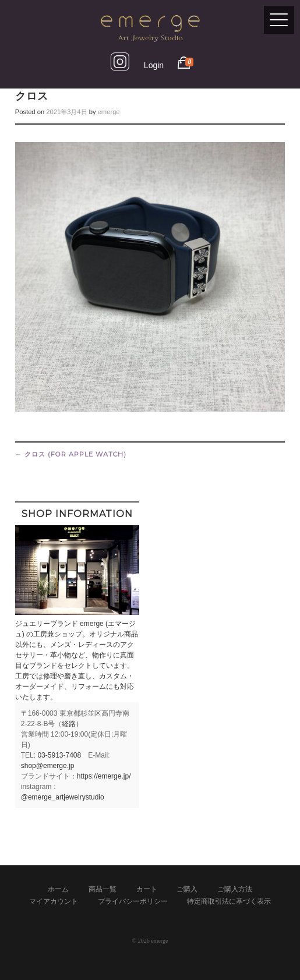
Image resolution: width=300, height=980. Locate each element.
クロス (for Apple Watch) (71, 454)
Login (154, 65)
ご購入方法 (235, 889)
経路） (72, 724)
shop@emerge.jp (48, 766)
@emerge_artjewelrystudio (63, 797)
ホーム (58, 889)
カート (147, 889)
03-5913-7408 (59, 755)
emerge (109, 112)
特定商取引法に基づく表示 (229, 901)
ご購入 (187, 889)
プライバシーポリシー (133, 901)
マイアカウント (54, 901)
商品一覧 (103, 889)
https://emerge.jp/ (104, 776)
